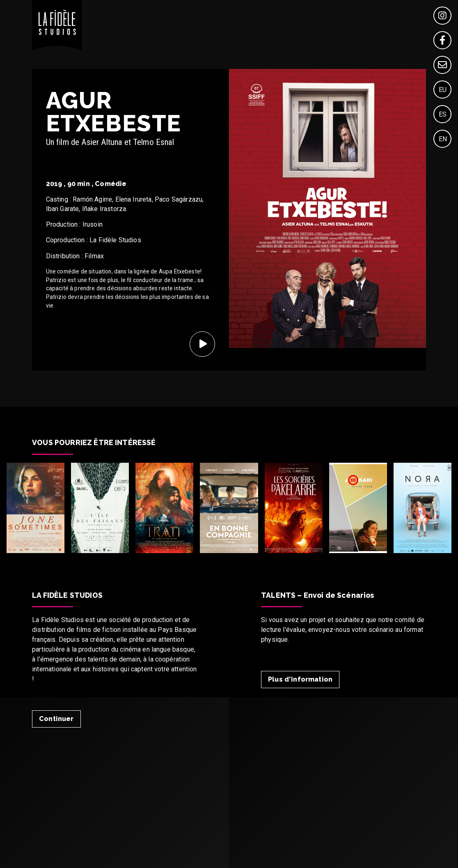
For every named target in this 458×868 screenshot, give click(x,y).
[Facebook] (442, 40)
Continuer (56, 719)
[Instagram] (442, 16)
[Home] (57, 48)
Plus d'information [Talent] (300, 679)
